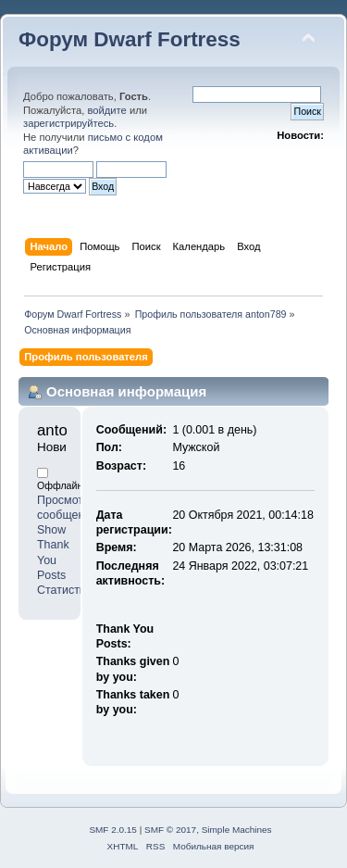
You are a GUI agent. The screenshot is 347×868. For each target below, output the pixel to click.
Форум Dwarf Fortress (130, 39)
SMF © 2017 (170, 830)
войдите (106, 110)
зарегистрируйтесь (68, 123)
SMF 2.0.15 (113, 830)
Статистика (68, 590)
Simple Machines (237, 830)
